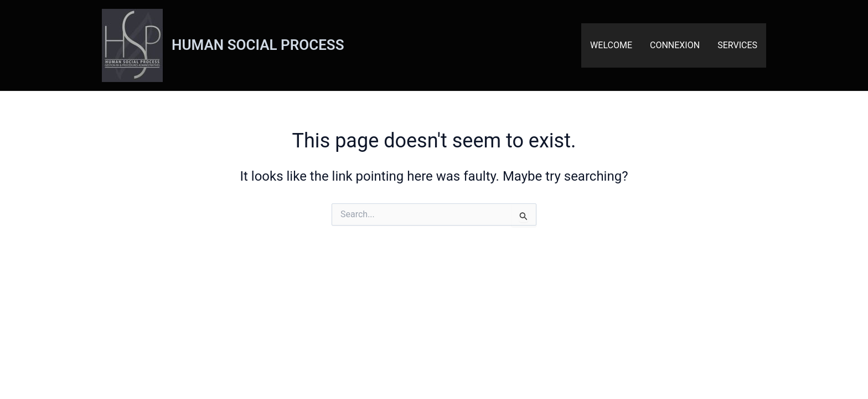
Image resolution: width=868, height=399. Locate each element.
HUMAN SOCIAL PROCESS (258, 45)
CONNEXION (675, 45)
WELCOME (611, 45)
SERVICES (737, 45)
